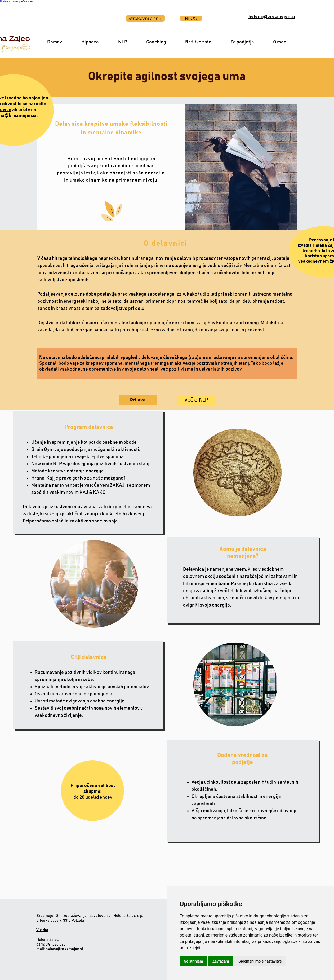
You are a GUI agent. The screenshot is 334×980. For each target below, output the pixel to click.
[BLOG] (191, 18)
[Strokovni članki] (145, 18)
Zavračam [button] (221, 961)
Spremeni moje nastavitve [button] (260, 961)
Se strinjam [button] (194, 961)
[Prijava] (138, 400)
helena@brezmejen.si (64, 949)
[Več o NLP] (196, 400)
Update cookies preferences (17, 1)
